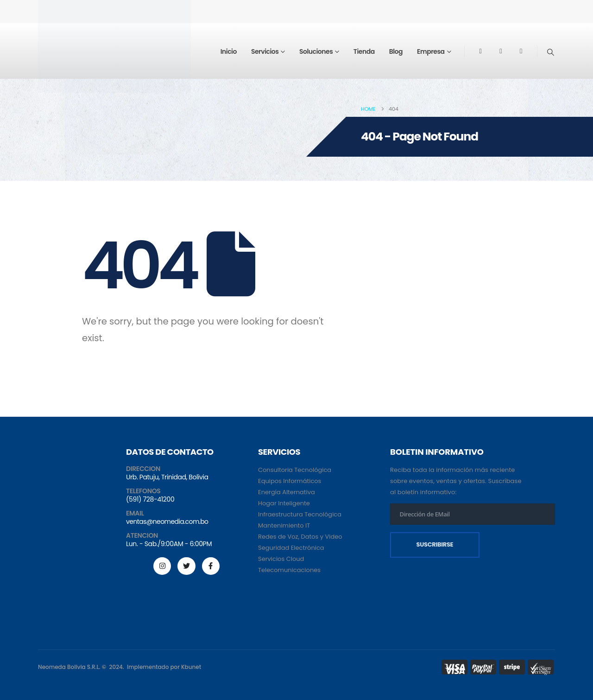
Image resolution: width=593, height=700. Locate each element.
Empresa (431, 51)
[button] (551, 52)
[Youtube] (501, 51)
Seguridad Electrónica (291, 548)
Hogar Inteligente (284, 503)
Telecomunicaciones (289, 570)
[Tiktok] (521, 51)
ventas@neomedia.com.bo (167, 522)
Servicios (265, 51)
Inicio (229, 51)
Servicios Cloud (281, 559)
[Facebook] (480, 51)
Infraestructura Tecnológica (300, 514)
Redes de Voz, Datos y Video (300, 537)
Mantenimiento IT (284, 525)
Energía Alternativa (287, 492)
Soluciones (316, 51)
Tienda (364, 51)
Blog (396, 51)
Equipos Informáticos (290, 481)
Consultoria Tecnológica (295, 470)
